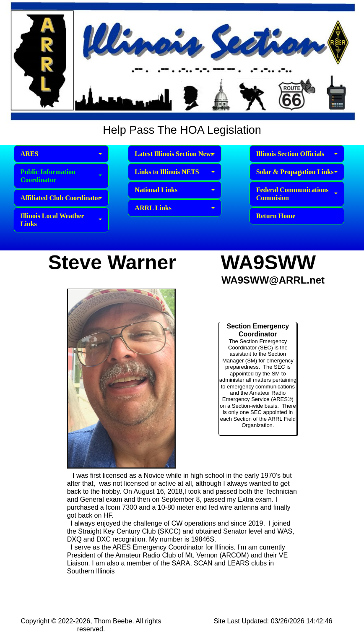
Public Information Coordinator (61, 176)
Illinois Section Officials (297, 154)
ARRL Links (175, 208)
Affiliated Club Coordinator (61, 198)
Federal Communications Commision (297, 194)
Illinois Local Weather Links (61, 220)
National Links (175, 190)
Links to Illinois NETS (175, 172)
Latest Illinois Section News (175, 154)
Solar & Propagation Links (297, 172)
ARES (61, 154)
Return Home (276, 216)
